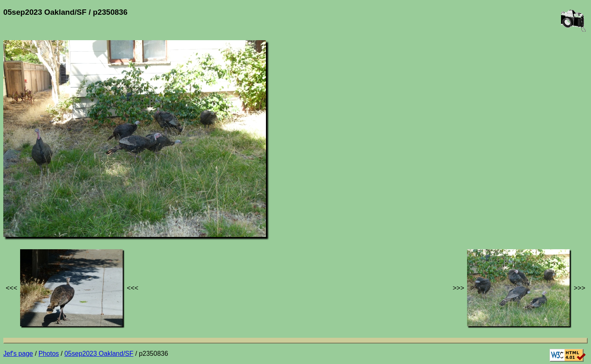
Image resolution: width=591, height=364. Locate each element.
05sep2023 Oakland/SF (99, 354)
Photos (49, 354)
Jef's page (18, 354)
